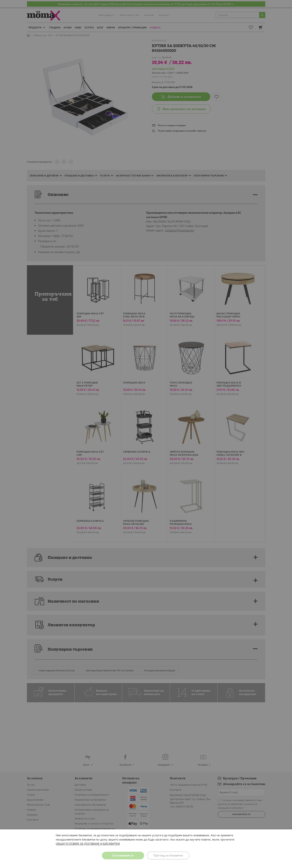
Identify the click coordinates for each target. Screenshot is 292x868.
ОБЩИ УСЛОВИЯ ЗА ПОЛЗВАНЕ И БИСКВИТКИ (88, 844)
